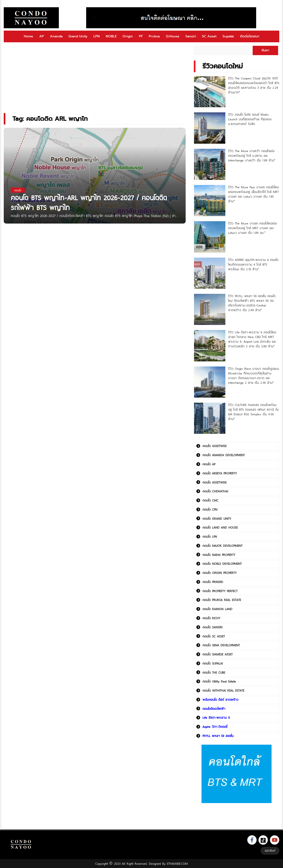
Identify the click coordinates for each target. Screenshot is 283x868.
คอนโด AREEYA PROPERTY (220, 473)
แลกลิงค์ (270, 850)
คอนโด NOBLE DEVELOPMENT (222, 564)
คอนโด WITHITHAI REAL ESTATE (223, 690)
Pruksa (154, 36)
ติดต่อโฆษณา (250, 36)
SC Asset (209, 36)
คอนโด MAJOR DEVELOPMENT (222, 546)
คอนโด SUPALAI (213, 663)
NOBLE (111, 36)
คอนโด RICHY (211, 618)
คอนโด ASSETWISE (214, 446)
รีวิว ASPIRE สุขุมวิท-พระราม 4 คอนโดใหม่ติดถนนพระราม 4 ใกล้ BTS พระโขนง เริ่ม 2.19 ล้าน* (253, 264)
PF (141, 36)
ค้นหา (265, 50)
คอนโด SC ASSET (214, 636)
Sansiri (191, 36)
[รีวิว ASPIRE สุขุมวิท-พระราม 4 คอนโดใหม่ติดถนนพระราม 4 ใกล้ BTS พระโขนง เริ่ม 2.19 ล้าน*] (210, 273)
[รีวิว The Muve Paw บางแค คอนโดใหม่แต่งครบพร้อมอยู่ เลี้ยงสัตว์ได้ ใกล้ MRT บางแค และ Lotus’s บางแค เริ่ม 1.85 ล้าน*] (210, 201)
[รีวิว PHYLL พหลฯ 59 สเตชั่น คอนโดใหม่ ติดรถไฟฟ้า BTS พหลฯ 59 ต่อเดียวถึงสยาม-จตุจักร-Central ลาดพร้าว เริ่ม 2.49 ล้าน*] (210, 309)
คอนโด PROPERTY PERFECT (220, 591)
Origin (128, 36)
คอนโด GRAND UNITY (217, 519)
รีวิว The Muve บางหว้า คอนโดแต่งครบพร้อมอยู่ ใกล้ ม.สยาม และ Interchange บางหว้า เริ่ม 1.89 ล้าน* (252, 156)
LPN (97, 36)
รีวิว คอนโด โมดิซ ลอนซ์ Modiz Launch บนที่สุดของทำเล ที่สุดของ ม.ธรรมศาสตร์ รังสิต (250, 119)
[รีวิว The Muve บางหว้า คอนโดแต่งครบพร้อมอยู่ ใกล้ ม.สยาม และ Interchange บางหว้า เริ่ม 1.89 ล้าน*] (210, 164)
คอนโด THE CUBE (214, 672)
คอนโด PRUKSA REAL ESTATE (222, 600)
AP (42, 36)
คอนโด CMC (210, 500)
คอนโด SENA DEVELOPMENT (221, 645)
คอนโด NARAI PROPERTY (219, 555)
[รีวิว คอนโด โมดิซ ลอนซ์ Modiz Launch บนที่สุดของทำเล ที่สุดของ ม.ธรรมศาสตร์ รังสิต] (210, 128)
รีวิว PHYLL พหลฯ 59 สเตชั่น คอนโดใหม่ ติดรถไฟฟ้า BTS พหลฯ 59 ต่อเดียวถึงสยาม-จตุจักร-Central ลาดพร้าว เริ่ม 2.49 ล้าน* (252, 303)
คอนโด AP (209, 464)
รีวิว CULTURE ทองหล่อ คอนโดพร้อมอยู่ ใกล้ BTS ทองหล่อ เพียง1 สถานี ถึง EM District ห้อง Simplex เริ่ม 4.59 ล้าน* (253, 412)
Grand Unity (78, 36)
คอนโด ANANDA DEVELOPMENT (224, 455)
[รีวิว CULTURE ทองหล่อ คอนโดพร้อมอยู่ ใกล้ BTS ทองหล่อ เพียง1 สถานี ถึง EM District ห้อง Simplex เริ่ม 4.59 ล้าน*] (210, 418)
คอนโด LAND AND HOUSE (220, 527)
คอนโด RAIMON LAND (217, 609)
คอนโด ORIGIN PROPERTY (219, 573)
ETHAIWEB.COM (177, 864)
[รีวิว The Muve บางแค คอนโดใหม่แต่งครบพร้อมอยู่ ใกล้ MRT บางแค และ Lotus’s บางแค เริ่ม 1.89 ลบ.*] (210, 237)
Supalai (228, 36)
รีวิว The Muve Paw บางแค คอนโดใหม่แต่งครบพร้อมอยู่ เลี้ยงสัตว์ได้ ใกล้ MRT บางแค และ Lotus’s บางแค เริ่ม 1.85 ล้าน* (253, 194)
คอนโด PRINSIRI (213, 582)
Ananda (56, 36)
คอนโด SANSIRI (212, 627)
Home (28, 36)
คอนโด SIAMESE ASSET (218, 654)
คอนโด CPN (210, 509)
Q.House (173, 36)
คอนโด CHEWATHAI (215, 491)
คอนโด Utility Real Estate (219, 681)
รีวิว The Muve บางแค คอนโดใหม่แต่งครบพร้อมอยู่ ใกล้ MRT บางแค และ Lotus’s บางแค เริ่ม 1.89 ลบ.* (253, 228)
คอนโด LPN (210, 537)
